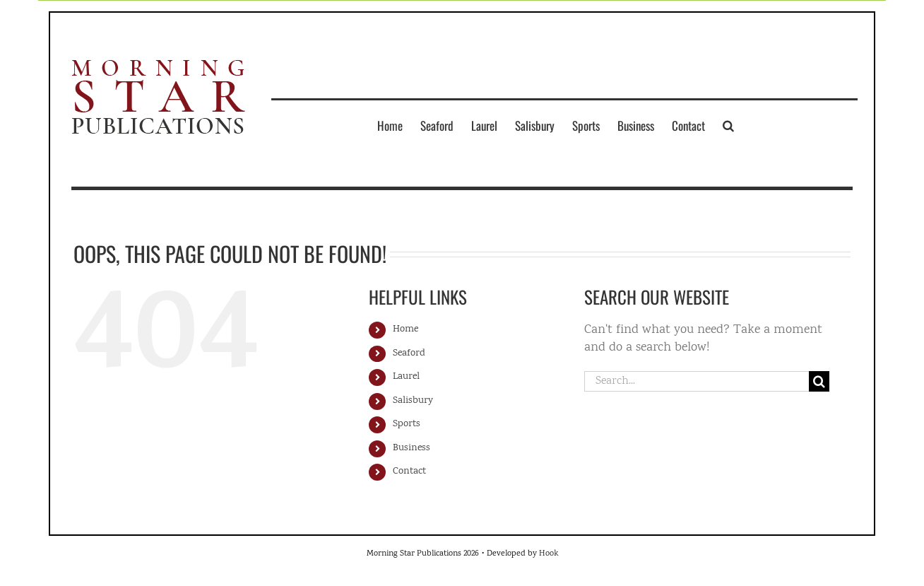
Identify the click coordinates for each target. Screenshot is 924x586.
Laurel (406, 377)
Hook (549, 554)
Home (405, 329)
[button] (728, 125)
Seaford (409, 353)
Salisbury (413, 401)
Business (411, 448)
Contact (409, 471)
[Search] (819, 381)
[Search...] (697, 381)
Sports (407, 424)
